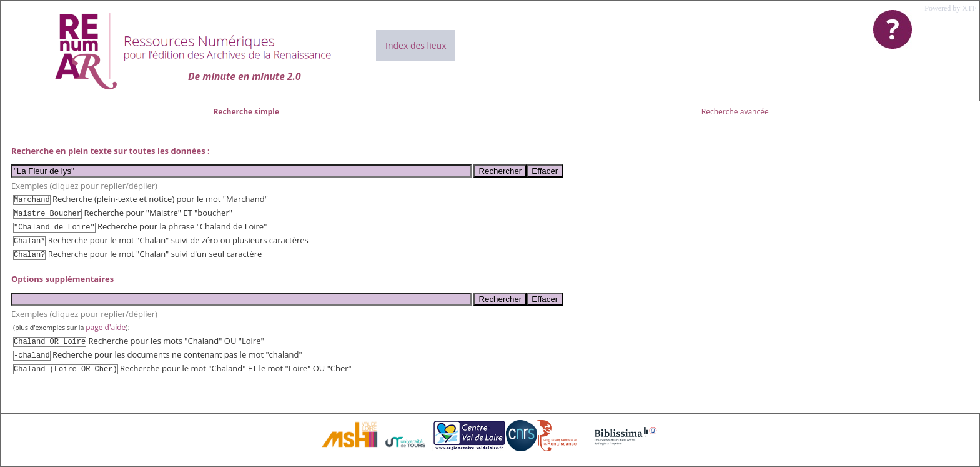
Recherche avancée (735, 112)
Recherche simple (246, 112)
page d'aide (106, 327)
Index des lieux (416, 45)
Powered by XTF (950, 8)
